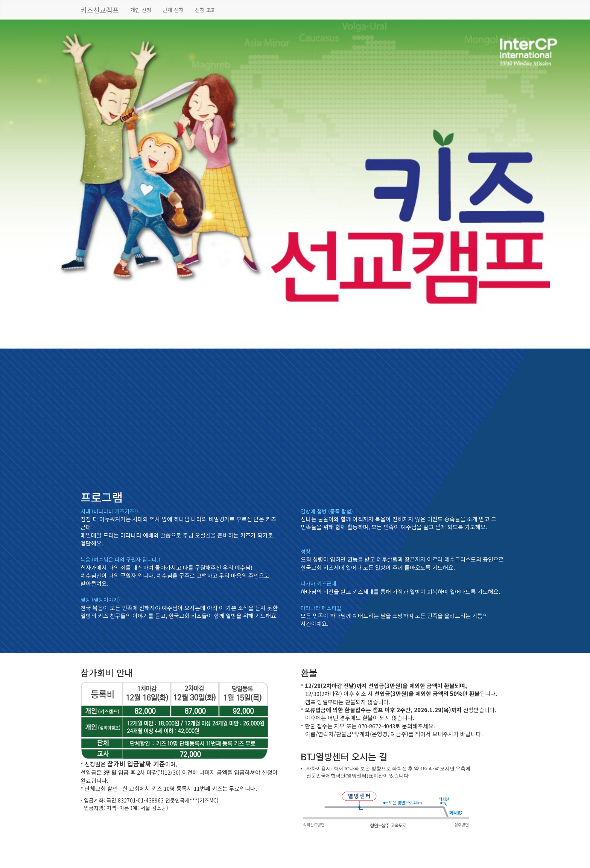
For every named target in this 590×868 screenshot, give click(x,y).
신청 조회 (205, 10)
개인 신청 (141, 10)
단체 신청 (173, 10)
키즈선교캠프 (100, 10)
